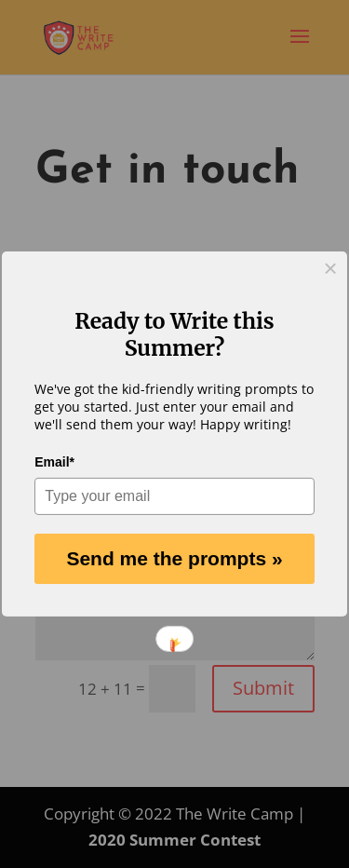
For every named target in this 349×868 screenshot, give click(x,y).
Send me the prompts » (174, 558)
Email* (54, 462)
